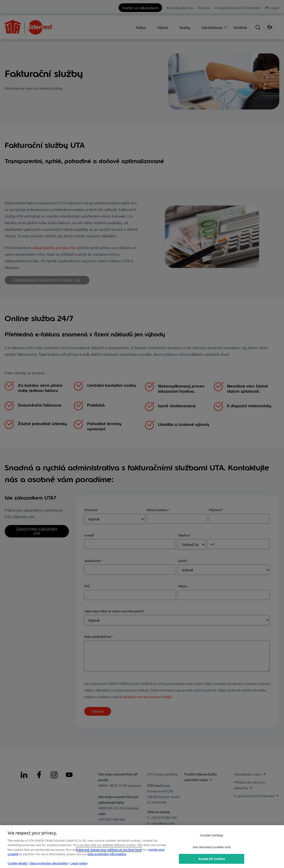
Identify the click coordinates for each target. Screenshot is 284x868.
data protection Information (107, 854)
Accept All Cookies (212, 859)
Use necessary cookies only (212, 847)
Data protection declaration (49, 863)
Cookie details (17, 863)
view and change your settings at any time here (109, 850)
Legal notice (79, 863)
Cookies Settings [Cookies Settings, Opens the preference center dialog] (212, 835)
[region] (142, 847)
